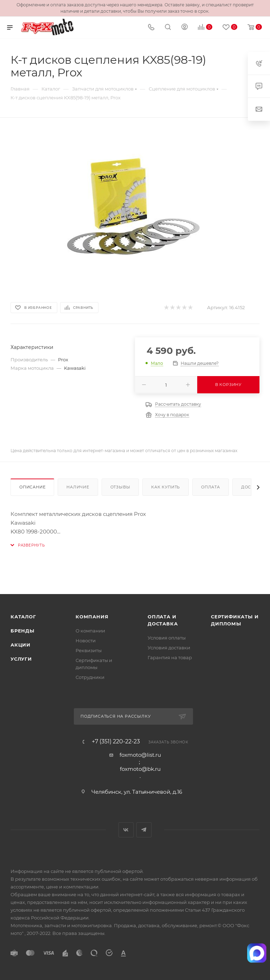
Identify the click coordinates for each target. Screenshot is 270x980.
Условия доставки (169, 648)
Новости (86, 641)
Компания (92, 617)
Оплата (211, 487)
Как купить (166, 487)
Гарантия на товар (170, 657)
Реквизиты (89, 650)
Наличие (78, 487)
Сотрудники (90, 677)
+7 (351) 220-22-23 (116, 742)
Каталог (23, 617)
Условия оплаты (167, 638)
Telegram (144, 830)
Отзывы (120, 487)
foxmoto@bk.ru (140, 769)
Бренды (22, 631)
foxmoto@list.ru (140, 755)
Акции (21, 645)
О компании (90, 631)
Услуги (21, 659)
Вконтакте (126, 830)
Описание (32, 487)
